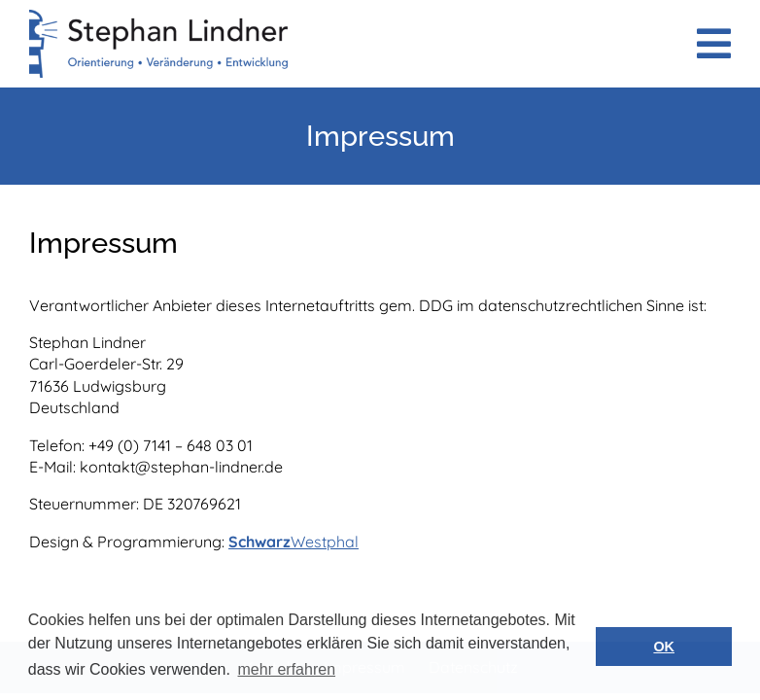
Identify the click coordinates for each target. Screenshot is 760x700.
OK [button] (664, 647)
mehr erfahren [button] (287, 669)
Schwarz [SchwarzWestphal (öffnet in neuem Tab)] (259, 542)
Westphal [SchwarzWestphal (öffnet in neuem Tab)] (325, 542)
